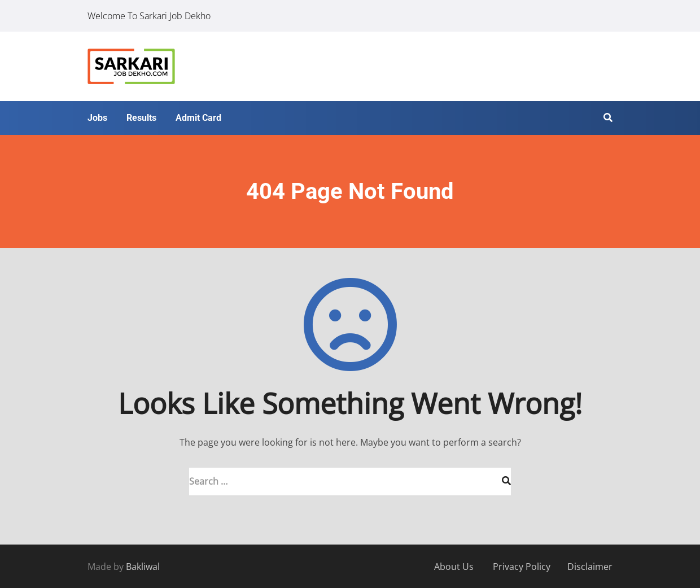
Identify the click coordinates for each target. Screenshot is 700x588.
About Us (454, 567)
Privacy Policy (522, 567)
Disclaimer (590, 567)
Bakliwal (143, 567)
